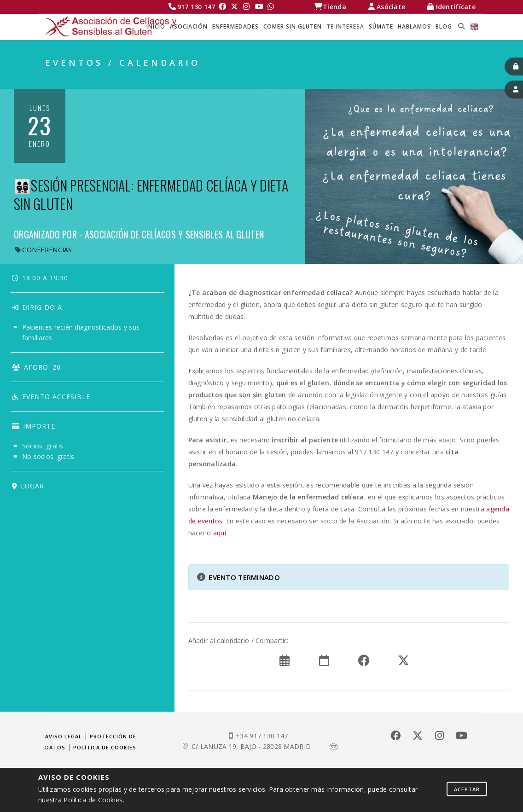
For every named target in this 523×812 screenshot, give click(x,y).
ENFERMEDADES (235, 26)
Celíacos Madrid (284, 78)
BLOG (444, 26)
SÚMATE (381, 26)
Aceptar (467, 789)
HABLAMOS (414, 26)
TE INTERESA (345, 26)
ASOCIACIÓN (189, 26)
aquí (220, 533)
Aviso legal (64, 736)
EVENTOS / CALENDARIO (435, 78)
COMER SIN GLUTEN (293, 26)
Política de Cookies (93, 800)
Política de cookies (105, 747)
